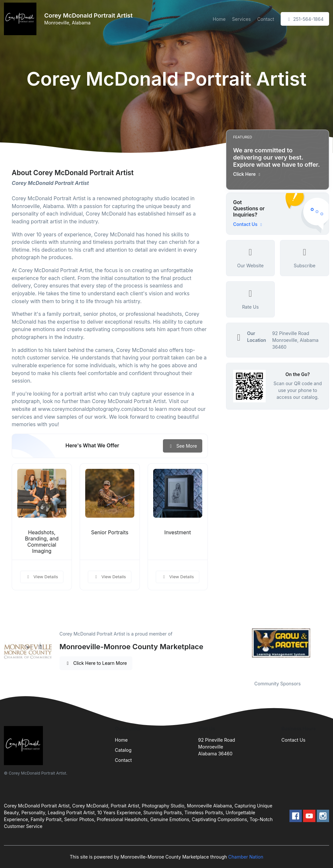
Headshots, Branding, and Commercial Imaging (42, 542)
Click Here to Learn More (96, 663)
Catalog (123, 750)
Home (219, 19)
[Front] (21, 19)
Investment (178, 532)
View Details (42, 577)
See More (183, 446)
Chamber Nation (246, 857)
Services (241, 19)
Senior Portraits (110, 532)
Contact (266, 19)
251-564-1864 (305, 19)
